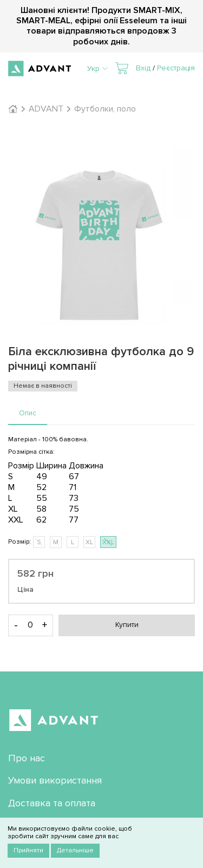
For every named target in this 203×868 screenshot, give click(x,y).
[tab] (28, 414)
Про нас (27, 758)
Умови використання (55, 780)
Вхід (143, 68)
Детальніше (75, 850)
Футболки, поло (105, 109)
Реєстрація (176, 68)
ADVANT (46, 109)
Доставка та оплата (52, 803)
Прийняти (28, 850)
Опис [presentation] (28, 413)
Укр (97, 68)
